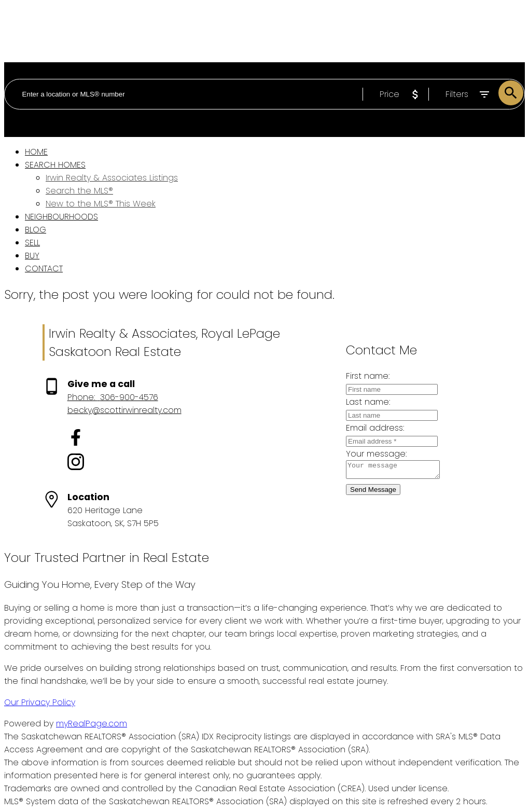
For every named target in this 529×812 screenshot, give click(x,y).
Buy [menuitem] (32, 256)
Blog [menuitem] (36, 230)
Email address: (367, 428)
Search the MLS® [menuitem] (79, 191)
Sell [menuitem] (32, 243)
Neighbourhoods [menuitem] (61, 217)
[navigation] (264, 210)
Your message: (368, 454)
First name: (359, 376)
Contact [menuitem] (44, 269)
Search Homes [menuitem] (55, 165)
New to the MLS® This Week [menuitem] (101, 204)
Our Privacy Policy (40, 702)
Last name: (360, 402)
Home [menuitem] (36, 152)
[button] (124, 439)
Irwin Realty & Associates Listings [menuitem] (112, 178)
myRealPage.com (92, 724)
